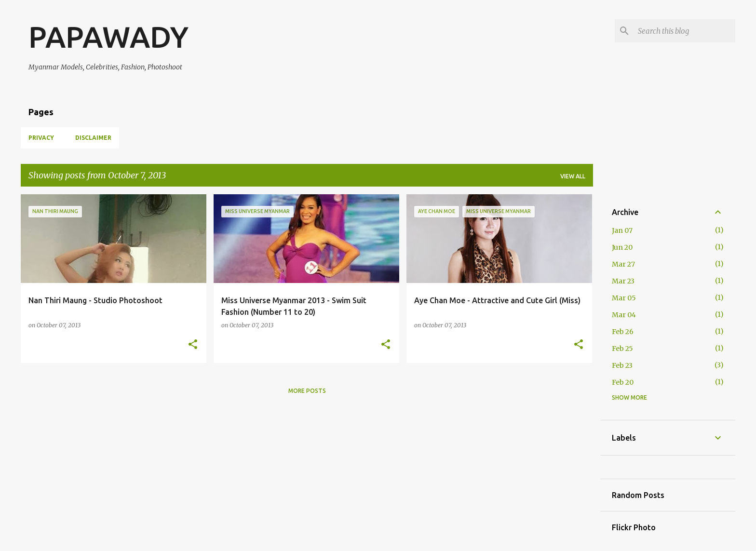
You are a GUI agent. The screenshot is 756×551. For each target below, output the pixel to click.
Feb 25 (622, 349)
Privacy (41, 138)
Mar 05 (624, 298)
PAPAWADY (108, 37)
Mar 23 (623, 281)
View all (573, 176)
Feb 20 (623, 382)
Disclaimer (93, 138)
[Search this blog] (685, 31)
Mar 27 (623, 264)
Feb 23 (622, 365)
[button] (193, 345)
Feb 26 (623, 332)
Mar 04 (624, 315)
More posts (307, 391)
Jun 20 (622, 247)
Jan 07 (622, 230)
